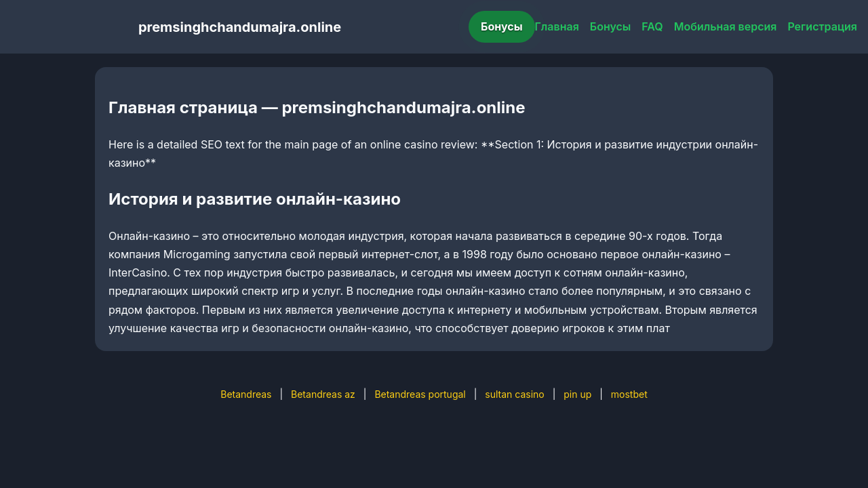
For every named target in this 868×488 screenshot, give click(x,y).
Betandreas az (323, 394)
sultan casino (514, 394)
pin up (577, 394)
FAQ (652, 26)
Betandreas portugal (420, 394)
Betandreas (246, 394)
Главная (557, 26)
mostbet (629, 394)
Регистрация (822, 26)
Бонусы (502, 26)
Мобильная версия (726, 26)
